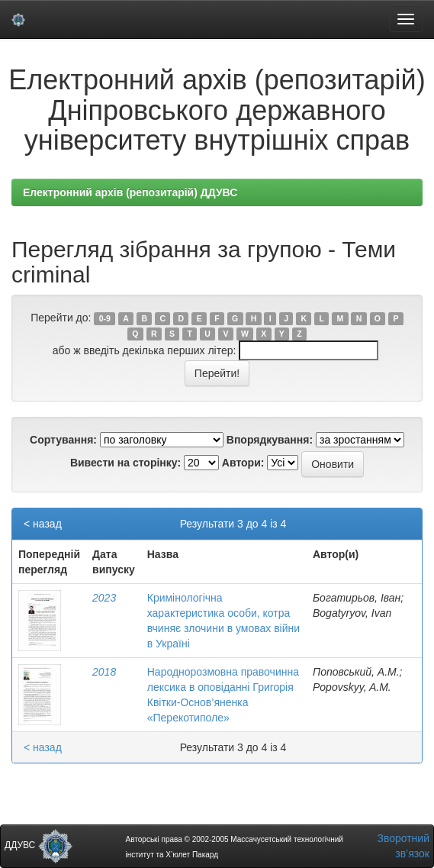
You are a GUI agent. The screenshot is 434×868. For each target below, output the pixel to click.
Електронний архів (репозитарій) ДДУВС (130, 192)
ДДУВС (39, 845)
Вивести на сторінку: (125, 463)
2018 (104, 672)
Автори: (243, 463)
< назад (43, 524)
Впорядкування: (270, 440)
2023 (104, 598)
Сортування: (63, 440)
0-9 (105, 318)
